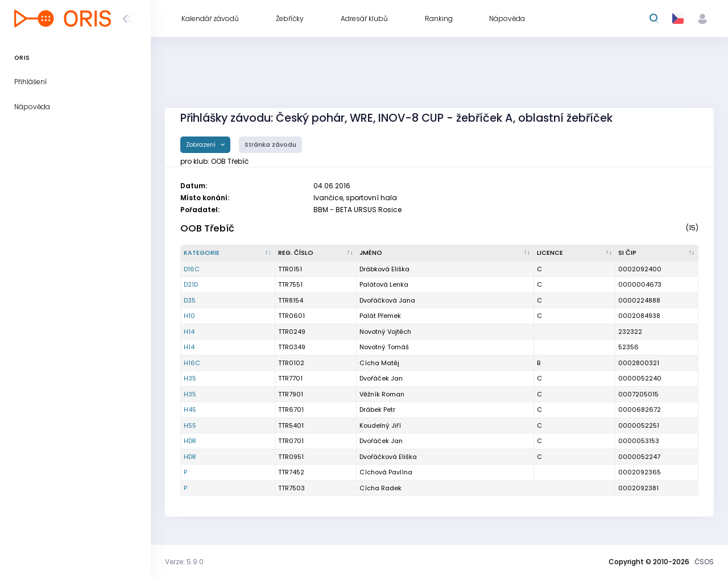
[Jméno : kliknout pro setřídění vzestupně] (445, 253)
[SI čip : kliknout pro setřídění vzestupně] (657, 253)
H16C (192, 363)
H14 (189, 332)
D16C (192, 269)
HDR (190, 441)
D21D (191, 284)
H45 (190, 410)
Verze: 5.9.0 (184, 562)
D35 (190, 300)
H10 (189, 316)
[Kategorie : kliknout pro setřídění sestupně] (228, 253)
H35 (190, 378)
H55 (190, 425)
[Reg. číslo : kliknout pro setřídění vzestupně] (316, 253)
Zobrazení (202, 145)
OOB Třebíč (207, 228)
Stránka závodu (270, 145)
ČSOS (704, 562)
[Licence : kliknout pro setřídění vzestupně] (575, 253)
